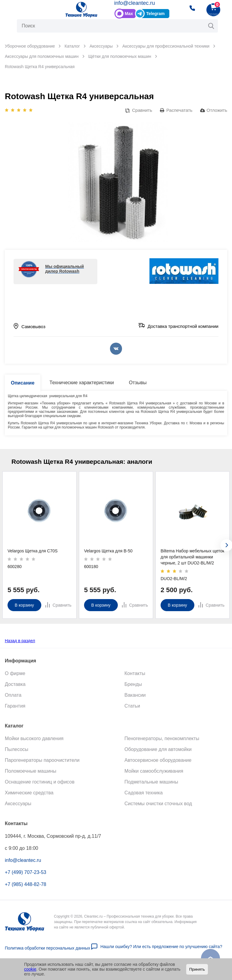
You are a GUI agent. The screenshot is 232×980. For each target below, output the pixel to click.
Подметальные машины (151, 786)
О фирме (15, 678)
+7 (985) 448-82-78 (25, 889)
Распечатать (179, 110)
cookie (30, 969)
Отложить (217, 110)
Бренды (133, 689)
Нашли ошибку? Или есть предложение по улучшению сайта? (161, 951)
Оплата (13, 700)
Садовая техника (144, 797)
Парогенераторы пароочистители (42, 765)
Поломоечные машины (31, 776)
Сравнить (142, 110)
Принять (197, 969)
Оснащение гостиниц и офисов (40, 786)
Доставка (15, 689)
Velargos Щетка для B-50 (108, 551)
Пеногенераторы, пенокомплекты (162, 743)
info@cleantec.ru (135, 3)
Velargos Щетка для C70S (33, 551)
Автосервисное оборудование (158, 765)
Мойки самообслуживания (154, 776)
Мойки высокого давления (34, 743)
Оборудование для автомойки (158, 754)
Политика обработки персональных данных (47, 953)
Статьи (132, 710)
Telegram (155, 14)
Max (129, 14)
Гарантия (15, 710)
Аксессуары (18, 808)
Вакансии (135, 700)
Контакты (135, 678)
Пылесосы (17, 754)
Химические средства (29, 797)
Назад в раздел (20, 645)
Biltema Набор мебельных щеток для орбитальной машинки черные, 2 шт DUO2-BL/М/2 (192, 557)
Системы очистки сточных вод (158, 808)
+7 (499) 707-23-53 (25, 877)
